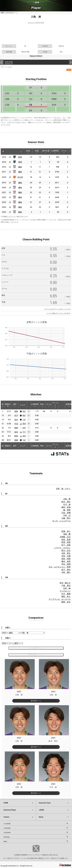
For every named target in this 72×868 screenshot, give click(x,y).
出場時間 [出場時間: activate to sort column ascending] (55, 152)
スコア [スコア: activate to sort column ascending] (23, 405)
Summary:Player (10, 810)
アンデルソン (65, 591)
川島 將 (67, 499)
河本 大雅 (66, 556)
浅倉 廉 (67, 534)
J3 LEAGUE (7, 833)
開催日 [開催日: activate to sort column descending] (8, 405)
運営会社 (45, 855)
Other (5, 841)
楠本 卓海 (66, 507)
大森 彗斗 (66, 518)
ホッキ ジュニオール (61, 521)
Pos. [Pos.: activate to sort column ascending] (42, 405)
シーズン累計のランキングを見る (58, 313)
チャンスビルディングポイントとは (57, 309)
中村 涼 (67, 515)
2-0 (24, 428)
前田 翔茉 (66, 559)
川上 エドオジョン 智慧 (60, 567)
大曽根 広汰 (65, 537)
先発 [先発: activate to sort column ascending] (37, 152)
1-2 (24, 420)
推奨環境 (24, 855)
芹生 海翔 (66, 564)
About (41, 817)
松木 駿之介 (65, 583)
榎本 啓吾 (66, 561)
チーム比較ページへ (36, 648)
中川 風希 (66, 594)
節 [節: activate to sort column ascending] (3, 405)
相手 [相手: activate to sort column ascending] (15, 405)
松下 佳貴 (66, 545)
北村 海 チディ (63, 489)
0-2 (24, 411)
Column (6, 817)
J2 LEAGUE (7, 828)
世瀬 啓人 (66, 531)
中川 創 (67, 504)
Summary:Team (45, 803)
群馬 (20, 157)
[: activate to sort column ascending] (8, 152)
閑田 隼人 (66, 596)
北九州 (20, 177)
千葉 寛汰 (66, 586)
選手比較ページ (36, 701)
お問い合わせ (53, 855)
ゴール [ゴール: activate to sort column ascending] (64, 152)
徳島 (16, 411)
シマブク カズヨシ (62, 548)
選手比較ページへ (36, 655)
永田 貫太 (66, 553)
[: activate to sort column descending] (3, 152)
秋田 (16, 436)
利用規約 (18, 855)
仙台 (16, 420)
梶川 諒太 (66, 550)
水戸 (16, 415)
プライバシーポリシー (35, 855)
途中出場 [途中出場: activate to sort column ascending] (46, 152)
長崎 (16, 440)
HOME (2, 13)
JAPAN (41, 810)
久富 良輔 (66, 513)
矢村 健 (67, 588)
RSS (69, 70)
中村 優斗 (66, 572)
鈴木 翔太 (66, 502)
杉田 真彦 (66, 540)
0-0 (24, 424)
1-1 (24, 432)
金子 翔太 (66, 570)
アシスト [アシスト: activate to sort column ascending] (55, 405)
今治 (16, 424)
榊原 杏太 (66, 602)
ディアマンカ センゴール (60, 599)
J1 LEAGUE (7, 824)
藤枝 (20, 167)
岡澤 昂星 (66, 542)
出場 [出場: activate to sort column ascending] (28, 152)
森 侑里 (67, 510)
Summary (7, 837)
